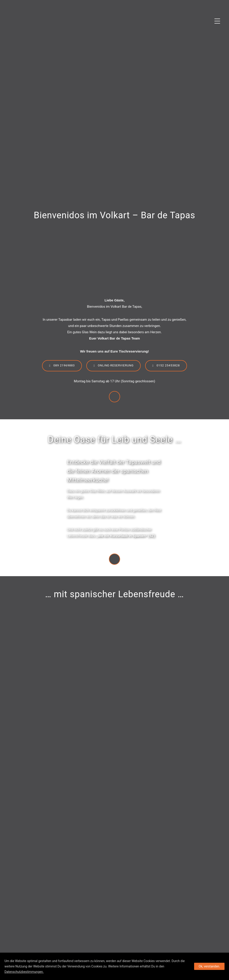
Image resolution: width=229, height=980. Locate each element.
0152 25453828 (166, 366)
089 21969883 (62, 366)
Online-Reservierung (113, 366)
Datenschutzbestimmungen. (24, 972)
